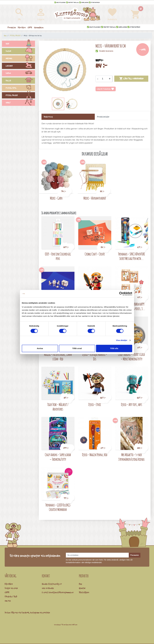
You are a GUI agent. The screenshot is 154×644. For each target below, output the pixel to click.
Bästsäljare (84, 592)
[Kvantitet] (104, 79)
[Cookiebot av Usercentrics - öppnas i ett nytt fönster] (121, 294)
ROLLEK (20, 81)
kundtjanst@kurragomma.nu (61, 592)
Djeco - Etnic (95, 405)
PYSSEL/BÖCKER (20, 96)
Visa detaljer (122, 340)
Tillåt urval (77, 348)
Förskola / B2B (11, 596)
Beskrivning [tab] (48, 117)
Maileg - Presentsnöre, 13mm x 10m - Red (58, 357)
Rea (80, 584)
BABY (20, 44)
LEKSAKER (20, 66)
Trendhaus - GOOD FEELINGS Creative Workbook (58, 507)
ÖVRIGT (20, 103)
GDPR (7, 592)
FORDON (20, 74)
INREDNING (20, 59)
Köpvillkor (9, 584)
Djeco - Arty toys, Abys (132, 405)
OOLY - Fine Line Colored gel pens (58, 256)
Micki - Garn (56, 198)
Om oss (8, 601)
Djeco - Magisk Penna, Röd (95, 455)
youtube (46, 612)
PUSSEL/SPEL (20, 88)
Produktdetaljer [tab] (103, 117)
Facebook (25, 612)
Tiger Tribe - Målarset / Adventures (58, 407)
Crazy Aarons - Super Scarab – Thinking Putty (58, 457)
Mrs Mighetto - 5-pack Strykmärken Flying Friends (131, 457)
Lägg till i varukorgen (131, 79)
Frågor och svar (11, 588)
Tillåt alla (114, 348)
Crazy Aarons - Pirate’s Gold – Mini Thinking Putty (131, 357)
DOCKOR (20, 51)
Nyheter (82, 588)
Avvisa (40, 348)
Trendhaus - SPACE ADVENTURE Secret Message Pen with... (131, 256)
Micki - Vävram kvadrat (95, 198)
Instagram (35, 612)
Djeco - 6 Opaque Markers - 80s (95, 357)
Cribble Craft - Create (95, 254)
